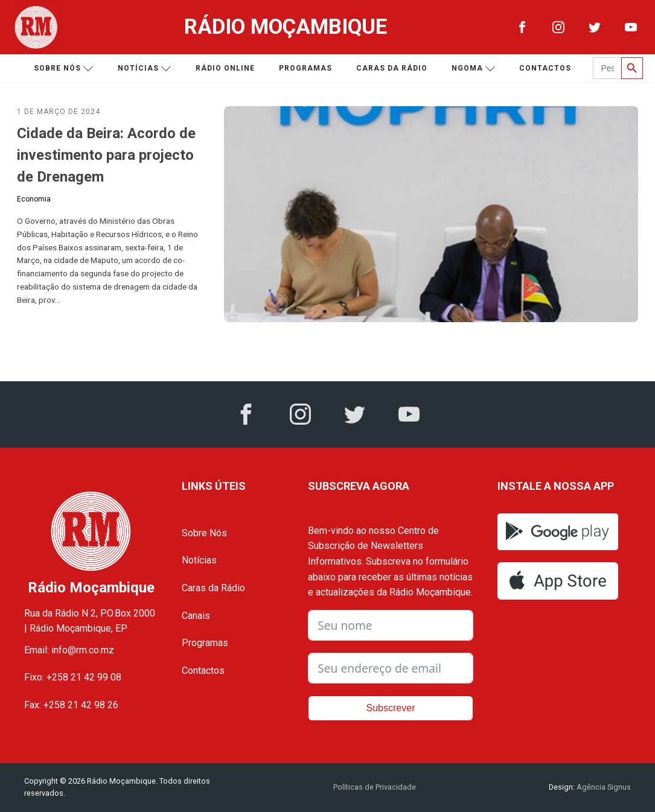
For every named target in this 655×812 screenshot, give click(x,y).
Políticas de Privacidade (375, 787)
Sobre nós (64, 68)
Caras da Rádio (392, 68)
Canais (196, 616)
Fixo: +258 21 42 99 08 (73, 677)
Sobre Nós (204, 533)
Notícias (145, 68)
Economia (34, 199)
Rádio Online (225, 68)
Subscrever (391, 708)
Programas (305, 68)
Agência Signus (603, 787)
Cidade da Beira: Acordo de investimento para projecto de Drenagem (106, 155)
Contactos (545, 68)
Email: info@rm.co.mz (69, 650)
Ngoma (474, 68)
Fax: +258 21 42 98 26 (71, 705)
